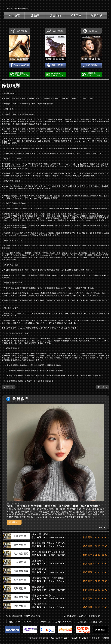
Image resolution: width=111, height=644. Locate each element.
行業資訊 (45, 622)
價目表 (91, 31)
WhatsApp (55, 74)
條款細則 (11, 86)
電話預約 (20, 74)
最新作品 (97, 15)
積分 (20, 31)
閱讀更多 (14, 522)
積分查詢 (55, 31)
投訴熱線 (91, 74)
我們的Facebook (64, 622)
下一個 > (102, 387)
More (102, 527)
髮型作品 (55, 15)
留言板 (91, 65)
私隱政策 (82, 622)
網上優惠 (14, 15)
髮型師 (35, 15)
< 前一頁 (9, 387)
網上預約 (55, 65)
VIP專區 (76, 15)
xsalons (17, 6)
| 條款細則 (97, 622)
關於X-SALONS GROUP (22, 622)
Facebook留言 (20, 65)
